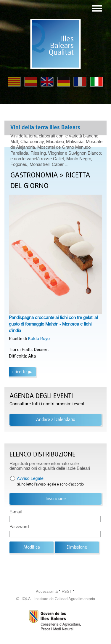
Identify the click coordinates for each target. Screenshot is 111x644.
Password (19, 527)
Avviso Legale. (31, 478)
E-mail (16, 512)
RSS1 (67, 591)
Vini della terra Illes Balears (45, 128)
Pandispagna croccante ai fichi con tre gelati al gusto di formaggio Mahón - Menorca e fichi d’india (53, 324)
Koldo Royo (39, 339)
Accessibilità (47, 591)
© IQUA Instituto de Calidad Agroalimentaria (56, 599)
